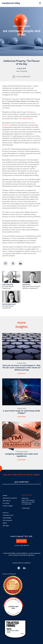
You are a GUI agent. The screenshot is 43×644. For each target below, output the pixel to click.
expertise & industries (10, 498)
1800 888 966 (25, 545)
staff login (6, 525)
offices (5, 523)
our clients (6, 503)
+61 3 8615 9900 (26, 504)
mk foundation (7, 520)
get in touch (21, 541)
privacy (15, 563)
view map (26, 508)
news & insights (8, 506)
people (5, 495)
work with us (7, 501)
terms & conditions (24, 563)
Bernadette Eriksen (26, 119)
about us (6, 513)
